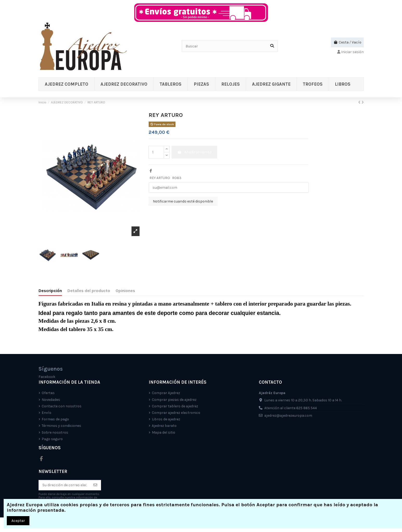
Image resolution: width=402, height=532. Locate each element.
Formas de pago (55, 419)
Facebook (47, 377)
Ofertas (48, 393)
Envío (46, 413)
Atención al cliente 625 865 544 (291, 408)
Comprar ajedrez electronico (176, 413)
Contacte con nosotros (62, 406)
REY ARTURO (160, 178)
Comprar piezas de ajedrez (174, 400)
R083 (177, 178)
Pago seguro (52, 439)
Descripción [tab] (50, 291)
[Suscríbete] (95, 485)
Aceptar (18, 521)
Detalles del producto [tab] (89, 291)
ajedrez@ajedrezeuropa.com (288, 416)
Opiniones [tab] (125, 291)
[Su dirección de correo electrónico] (64, 485)
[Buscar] (272, 46)
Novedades (51, 400)
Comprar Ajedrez (166, 393)
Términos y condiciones (61, 426)
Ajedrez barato (164, 426)
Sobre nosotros (55, 432)
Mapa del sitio (164, 432)
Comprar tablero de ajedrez (175, 406)
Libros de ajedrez (166, 419)
